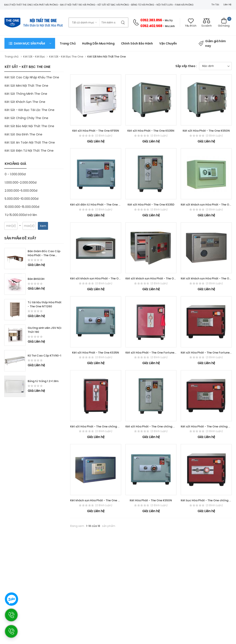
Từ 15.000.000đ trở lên (21, 215)
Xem (43, 226)
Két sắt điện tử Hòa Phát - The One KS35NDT (101, 205)
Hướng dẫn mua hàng (98, 43)
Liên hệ (227, 4)
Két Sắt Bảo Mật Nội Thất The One (29, 126)
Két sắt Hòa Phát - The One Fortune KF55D (154, 353)
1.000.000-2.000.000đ (21, 183)
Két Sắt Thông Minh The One (26, 94)
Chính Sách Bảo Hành (137, 43)
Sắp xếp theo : (186, 66)
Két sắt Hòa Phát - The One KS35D (151, 205)
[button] (30, 43)
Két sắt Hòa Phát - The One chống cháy (97, 426)
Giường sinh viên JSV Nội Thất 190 (44, 330)
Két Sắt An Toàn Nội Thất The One (30, 142)
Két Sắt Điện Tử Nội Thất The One (29, 151)
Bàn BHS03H (36, 279)
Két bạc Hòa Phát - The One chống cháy (208, 500)
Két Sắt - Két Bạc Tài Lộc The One (30, 110)
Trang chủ (68, 43)
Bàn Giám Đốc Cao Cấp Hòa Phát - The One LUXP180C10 (44, 255)
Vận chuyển (168, 43)
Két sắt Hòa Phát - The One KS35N (151, 131)
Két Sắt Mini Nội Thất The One (26, 86)
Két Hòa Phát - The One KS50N (151, 500)
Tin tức (215, 4)
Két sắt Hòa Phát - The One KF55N (96, 131)
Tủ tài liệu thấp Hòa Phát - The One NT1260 (45, 304)
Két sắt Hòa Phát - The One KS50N (206, 131)
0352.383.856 (151, 20)
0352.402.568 (151, 26)
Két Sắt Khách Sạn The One (25, 102)
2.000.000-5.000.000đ (21, 191)
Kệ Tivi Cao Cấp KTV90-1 (44, 356)
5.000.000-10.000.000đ (21, 199)
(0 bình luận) (104, 136)
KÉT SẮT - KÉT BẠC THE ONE (28, 67)
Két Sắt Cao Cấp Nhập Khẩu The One (32, 77)
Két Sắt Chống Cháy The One (26, 118)
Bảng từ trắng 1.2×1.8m (43, 381)
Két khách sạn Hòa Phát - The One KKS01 (98, 500)
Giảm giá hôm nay (212, 43)
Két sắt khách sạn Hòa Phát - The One (207, 205)
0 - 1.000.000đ (15, 174)
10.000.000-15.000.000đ (22, 207)
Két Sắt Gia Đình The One (23, 134)
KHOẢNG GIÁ (15, 164)
